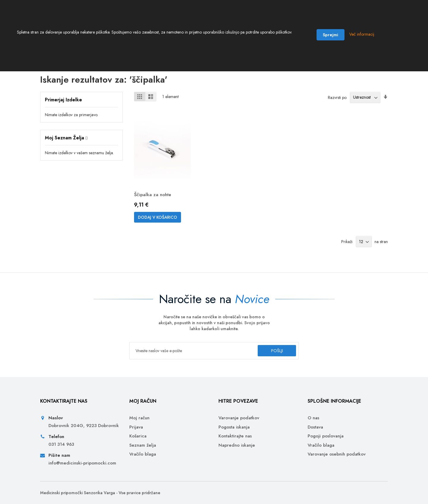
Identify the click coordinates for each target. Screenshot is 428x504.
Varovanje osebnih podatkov (337, 454)
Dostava (315, 427)
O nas (313, 418)
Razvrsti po (337, 101)
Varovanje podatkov (239, 418)
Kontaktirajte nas (235, 436)
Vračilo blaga (143, 454)
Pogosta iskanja (234, 427)
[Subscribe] (274, 351)
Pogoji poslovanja (326, 436)
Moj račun (139, 418)
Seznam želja (143, 445)
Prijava (136, 427)
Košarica (138, 436)
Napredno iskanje (237, 445)
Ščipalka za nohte (153, 199)
